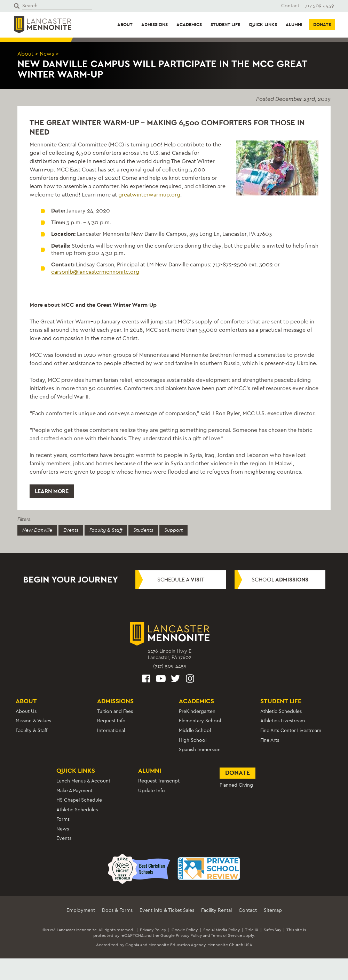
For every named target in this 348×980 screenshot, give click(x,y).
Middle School (195, 730)
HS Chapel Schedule (79, 800)
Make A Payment (74, 791)
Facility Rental (216, 910)
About (125, 25)
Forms (63, 819)
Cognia (132, 945)
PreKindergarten (197, 711)
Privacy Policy (153, 930)
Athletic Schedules (281, 711)
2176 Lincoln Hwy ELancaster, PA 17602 (170, 654)
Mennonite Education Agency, (177, 945)
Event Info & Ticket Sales (167, 910)
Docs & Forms (117, 910)
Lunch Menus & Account (83, 781)
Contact (290, 6)
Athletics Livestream (283, 721)
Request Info (111, 721)
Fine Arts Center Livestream (291, 730)
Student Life (225, 25)
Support (173, 530)
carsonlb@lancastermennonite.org (95, 272)
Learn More (52, 491)
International (111, 730)
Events (71, 530)
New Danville (37, 530)
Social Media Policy (222, 930)
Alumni (294, 25)
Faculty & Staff (106, 530)
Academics (189, 25)
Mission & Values (33, 721)
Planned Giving (236, 785)
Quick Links (263, 25)
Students (143, 530)
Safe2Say (272, 930)
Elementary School (200, 721)
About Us (26, 711)
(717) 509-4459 (170, 666)
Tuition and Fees (115, 711)
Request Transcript (159, 781)
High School (193, 740)
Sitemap (273, 910)
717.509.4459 (319, 6)
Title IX (252, 930)
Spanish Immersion (200, 750)
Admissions (155, 25)
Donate (322, 25)
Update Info (152, 791)
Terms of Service (227, 935)
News (47, 54)
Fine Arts (270, 740)
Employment (81, 910)
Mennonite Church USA (230, 945)
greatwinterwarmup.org (149, 195)
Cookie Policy (185, 930)
